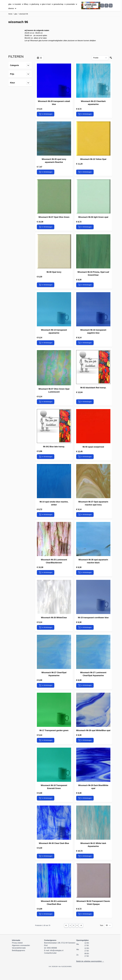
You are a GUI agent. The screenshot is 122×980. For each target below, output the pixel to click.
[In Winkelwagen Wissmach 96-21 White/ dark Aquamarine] (85, 856)
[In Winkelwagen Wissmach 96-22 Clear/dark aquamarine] (85, 114)
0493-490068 (52, 948)
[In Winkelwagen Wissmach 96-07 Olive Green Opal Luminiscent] (46, 402)
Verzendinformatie (19, 948)
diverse (13, 8)
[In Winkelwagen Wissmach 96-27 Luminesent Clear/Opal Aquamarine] (85, 685)
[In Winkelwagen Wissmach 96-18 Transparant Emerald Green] (46, 798)
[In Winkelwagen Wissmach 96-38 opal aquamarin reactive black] (85, 572)
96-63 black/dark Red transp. (93, 388)
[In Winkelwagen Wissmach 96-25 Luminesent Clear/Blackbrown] (46, 572)
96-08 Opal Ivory (54, 272)
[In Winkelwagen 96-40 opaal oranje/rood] (85, 457)
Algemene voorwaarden (21, 945)
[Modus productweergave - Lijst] (41, 58)
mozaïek (19, 4)
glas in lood (48, 4)
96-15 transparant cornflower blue (93, 618)
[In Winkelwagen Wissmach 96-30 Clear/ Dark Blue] (46, 856)
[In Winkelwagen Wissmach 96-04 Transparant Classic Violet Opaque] (85, 914)
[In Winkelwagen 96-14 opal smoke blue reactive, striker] (46, 514)
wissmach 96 (24, 14)
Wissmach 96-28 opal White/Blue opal (93, 730)
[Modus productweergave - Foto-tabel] (38, 58)
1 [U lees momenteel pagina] (70, 925)
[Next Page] (81, 925)
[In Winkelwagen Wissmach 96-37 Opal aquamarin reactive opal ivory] (85, 514)
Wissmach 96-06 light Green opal (93, 217)
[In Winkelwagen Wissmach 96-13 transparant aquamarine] (46, 343)
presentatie (72, 4)
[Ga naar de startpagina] (91, 6)
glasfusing (37, 4)
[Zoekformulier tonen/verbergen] (102, 6)
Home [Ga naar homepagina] (10, 14)
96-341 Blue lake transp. (54, 447)
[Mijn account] (106, 6)
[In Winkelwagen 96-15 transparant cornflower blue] (85, 627)
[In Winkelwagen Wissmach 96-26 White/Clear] (46, 627)
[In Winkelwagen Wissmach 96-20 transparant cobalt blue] (46, 114)
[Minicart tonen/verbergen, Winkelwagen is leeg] (111, 6)
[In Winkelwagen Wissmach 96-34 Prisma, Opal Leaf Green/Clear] (85, 285)
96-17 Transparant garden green (54, 730)
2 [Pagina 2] (74, 925)
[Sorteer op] (100, 58)
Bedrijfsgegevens (19, 950)
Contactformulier (50, 953)
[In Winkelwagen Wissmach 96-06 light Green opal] (85, 227)
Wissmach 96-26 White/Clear (54, 618)
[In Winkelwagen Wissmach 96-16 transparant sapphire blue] (85, 343)
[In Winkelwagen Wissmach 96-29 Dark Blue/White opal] (85, 798)
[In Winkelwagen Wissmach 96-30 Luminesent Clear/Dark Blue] (46, 914)
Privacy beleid (17, 943)
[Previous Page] (66, 925)
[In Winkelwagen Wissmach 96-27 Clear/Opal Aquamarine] (46, 685)
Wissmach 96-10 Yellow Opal (93, 159)
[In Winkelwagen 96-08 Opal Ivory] (46, 285)
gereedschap (60, 4)
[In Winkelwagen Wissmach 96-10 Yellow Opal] (85, 172)
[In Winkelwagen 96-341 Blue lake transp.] (46, 457)
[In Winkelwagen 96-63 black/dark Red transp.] (85, 402)
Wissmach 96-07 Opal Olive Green (54, 217)
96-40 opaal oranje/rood (93, 447)
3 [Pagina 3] (77, 925)
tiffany (28, 4)
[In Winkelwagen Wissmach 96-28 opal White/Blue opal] (85, 740)
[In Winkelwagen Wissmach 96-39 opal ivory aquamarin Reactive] (46, 172)
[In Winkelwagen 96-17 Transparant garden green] (46, 740)
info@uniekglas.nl (57, 950)
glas (11, 4)
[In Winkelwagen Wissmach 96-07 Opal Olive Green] (46, 227)
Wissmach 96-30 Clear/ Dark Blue (54, 843)
